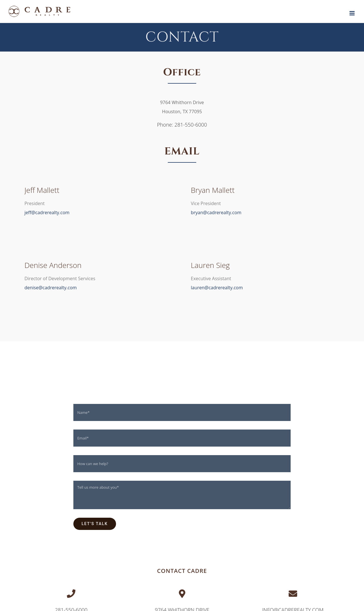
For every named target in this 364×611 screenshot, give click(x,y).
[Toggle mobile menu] (352, 13)
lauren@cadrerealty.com (217, 288)
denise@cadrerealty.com (51, 288)
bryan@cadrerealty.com (216, 212)
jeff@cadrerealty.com (47, 212)
